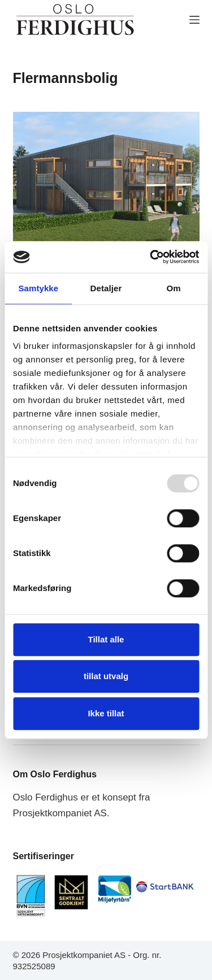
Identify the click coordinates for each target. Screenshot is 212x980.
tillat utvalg (106, 676)
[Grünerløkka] (106, 182)
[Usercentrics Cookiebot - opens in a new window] (151, 257)
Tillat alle (106, 639)
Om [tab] (174, 288)
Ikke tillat (106, 713)
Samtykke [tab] (38, 288)
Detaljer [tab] (106, 288)
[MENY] (194, 20)
